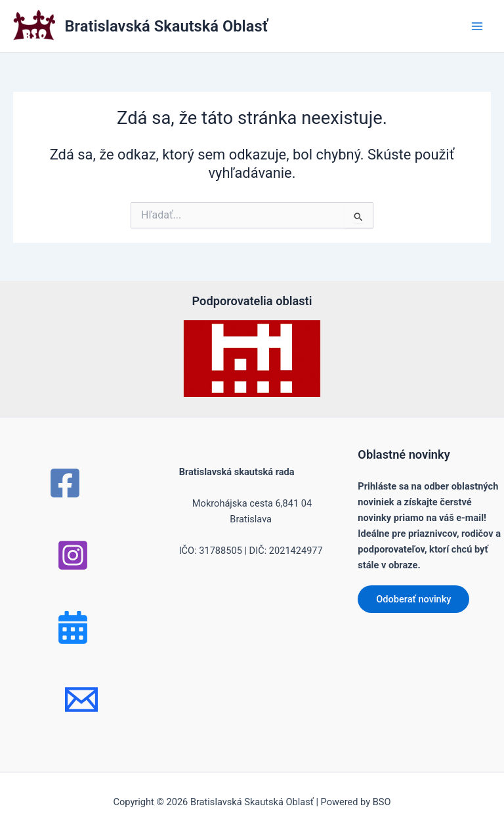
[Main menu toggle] (477, 26)
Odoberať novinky (413, 599)
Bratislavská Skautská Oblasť (167, 26)
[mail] (81, 700)
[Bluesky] (73, 627)
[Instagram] (73, 555)
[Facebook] (65, 483)
